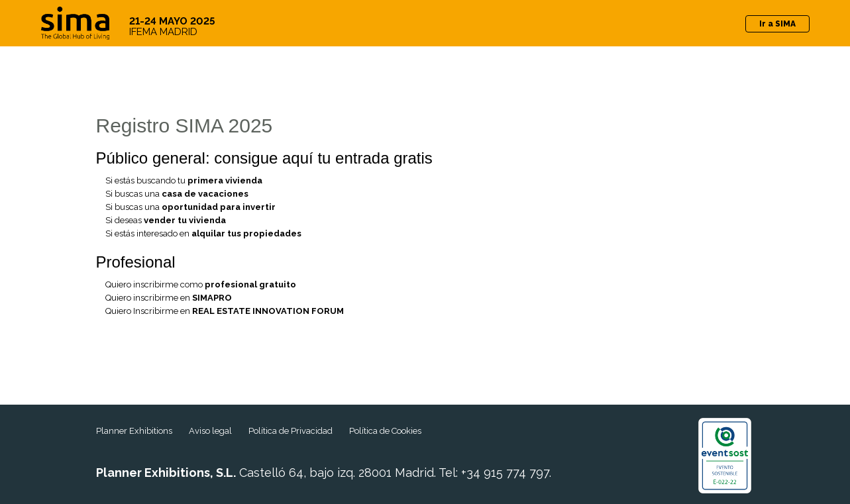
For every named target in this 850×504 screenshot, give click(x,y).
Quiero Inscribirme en (225, 311)
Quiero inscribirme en (169, 298)
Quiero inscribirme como (201, 284)
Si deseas (166, 220)
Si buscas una (177, 194)
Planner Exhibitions (134, 431)
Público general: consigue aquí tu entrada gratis (264, 158)
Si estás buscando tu (184, 180)
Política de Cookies (385, 431)
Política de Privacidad (291, 431)
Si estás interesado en (203, 233)
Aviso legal (210, 431)
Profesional (136, 262)
